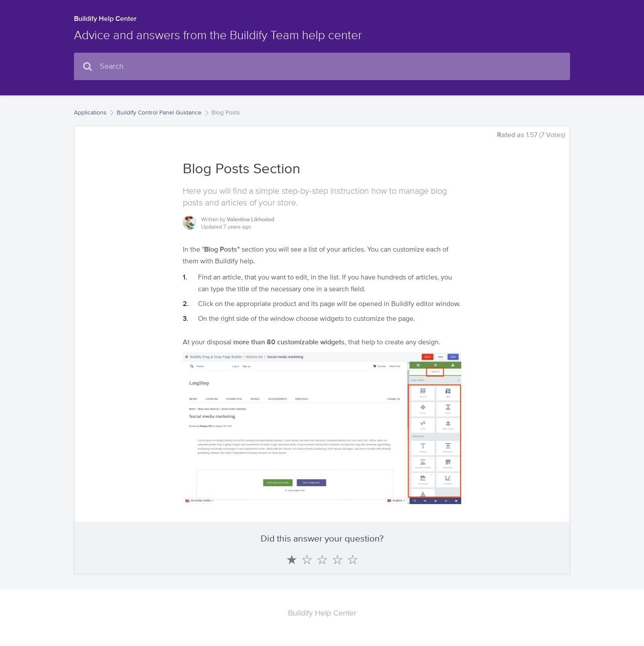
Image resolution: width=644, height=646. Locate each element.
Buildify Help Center (105, 19)
